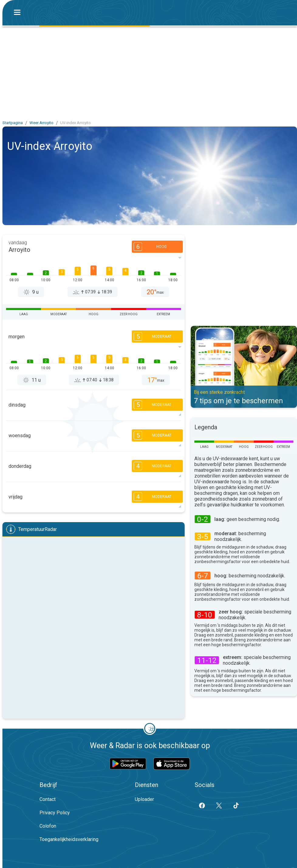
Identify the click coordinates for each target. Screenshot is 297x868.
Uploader (144, 799)
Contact (48, 799)
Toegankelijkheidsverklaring (69, 839)
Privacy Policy (55, 813)
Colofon (48, 826)
